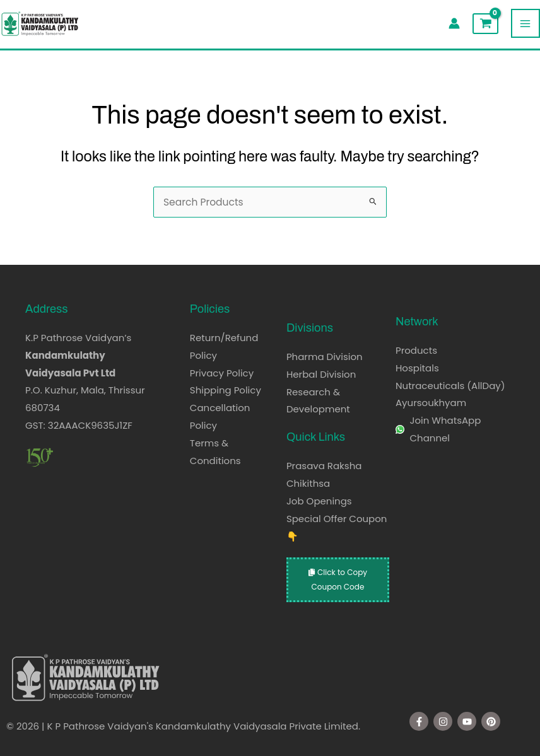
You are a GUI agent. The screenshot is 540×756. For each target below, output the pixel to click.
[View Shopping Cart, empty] (485, 24)
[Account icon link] (454, 23)
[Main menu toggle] (525, 23)
